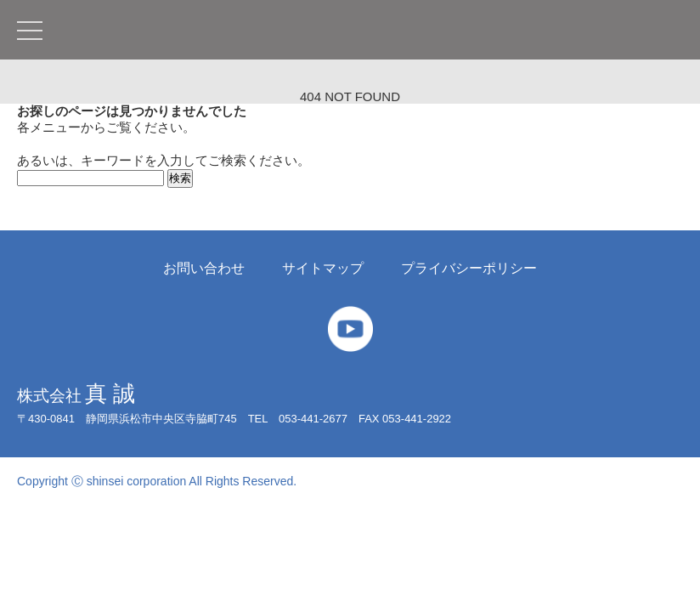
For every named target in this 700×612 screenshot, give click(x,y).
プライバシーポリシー (469, 268)
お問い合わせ (204, 268)
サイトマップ (323, 268)
